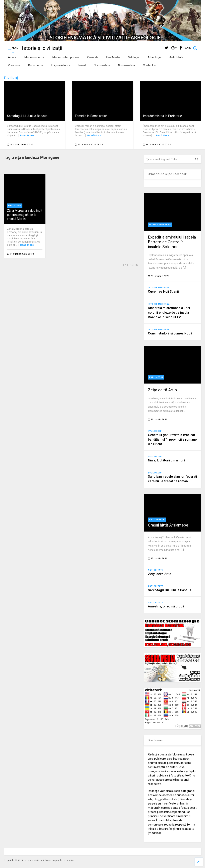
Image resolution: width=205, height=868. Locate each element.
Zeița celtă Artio (162, 390)
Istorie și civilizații (42, 48)
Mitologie (134, 57)
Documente (36, 65)
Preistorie (14, 65)
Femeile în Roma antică (91, 116)
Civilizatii (93, 57)
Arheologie (154, 57)
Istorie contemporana (66, 57)
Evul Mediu (113, 57)
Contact (149, 65)
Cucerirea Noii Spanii (163, 292)
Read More (27, 135)
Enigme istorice (61, 65)
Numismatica (127, 65)
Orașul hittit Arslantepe (168, 525)
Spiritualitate (102, 65)
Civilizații (12, 78)
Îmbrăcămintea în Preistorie (162, 116)
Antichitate (176, 57)
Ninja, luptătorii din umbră (167, 460)
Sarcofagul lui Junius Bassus (27, 116)
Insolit (82, 65)
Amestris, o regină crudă (166, 606)
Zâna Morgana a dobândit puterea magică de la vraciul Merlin (25, 215)
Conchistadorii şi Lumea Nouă (170, 333)
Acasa (12, 57)
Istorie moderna (34, 57)
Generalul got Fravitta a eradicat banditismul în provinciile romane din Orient (172, 440)
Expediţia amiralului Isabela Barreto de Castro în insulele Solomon (172, 242)
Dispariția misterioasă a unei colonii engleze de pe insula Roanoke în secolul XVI (169, 313)
